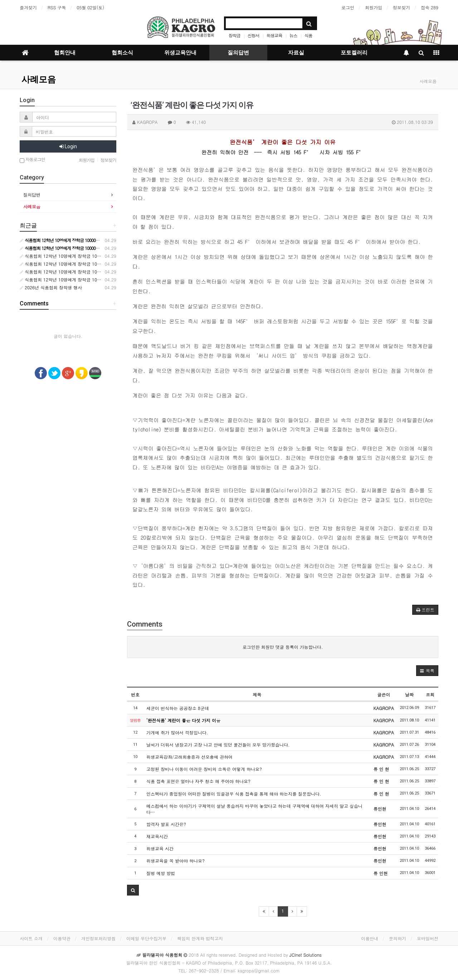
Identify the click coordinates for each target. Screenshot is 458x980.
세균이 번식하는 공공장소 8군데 (178, 708)
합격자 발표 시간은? (166, 824)
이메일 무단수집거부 (146, 938)
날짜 (409, 694)
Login (68, 146)
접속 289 (430, 7)
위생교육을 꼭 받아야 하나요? (176, 861)
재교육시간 (157, 836)
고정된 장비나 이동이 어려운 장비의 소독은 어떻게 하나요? (204, 769)
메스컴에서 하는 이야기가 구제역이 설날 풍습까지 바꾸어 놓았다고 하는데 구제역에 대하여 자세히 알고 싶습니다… (254, 809)
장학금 (235, 35)
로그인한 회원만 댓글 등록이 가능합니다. (283, 647)
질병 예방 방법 (161, 873)
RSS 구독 (57, 7)
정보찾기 (401, 7)
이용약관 (62, 938)
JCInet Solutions (306, 955)
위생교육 (274, 35)
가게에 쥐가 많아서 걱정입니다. (177, 732)
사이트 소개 (31, 938)
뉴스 (293, 35)
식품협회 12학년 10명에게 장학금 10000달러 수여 (71, 256)
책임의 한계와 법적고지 (200, 938)
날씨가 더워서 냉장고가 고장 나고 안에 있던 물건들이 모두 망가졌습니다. (218, 745)
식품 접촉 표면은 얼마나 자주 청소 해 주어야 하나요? (198, 781)
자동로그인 (32, 160)
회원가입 (374, 7)
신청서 (254, 35)
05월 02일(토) (90, 7)
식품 (308, 35)
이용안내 (370, 938)
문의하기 (398, 938)
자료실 (296, 53)
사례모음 (39, 79)
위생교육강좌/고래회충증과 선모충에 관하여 (189, 757)
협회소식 (122, 53)
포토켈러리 (354, 53)
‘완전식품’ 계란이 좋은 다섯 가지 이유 (183, 720)
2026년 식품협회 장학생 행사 (51, 287)
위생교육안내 (180, 53)
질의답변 (238, 53)
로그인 (348, 7)
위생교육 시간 (160, 848)
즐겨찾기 (28, 7)
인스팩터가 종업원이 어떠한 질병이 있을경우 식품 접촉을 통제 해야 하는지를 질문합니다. (234, 794)
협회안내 (65, 53)
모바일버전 (428, 938)
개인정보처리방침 (98, 938)
